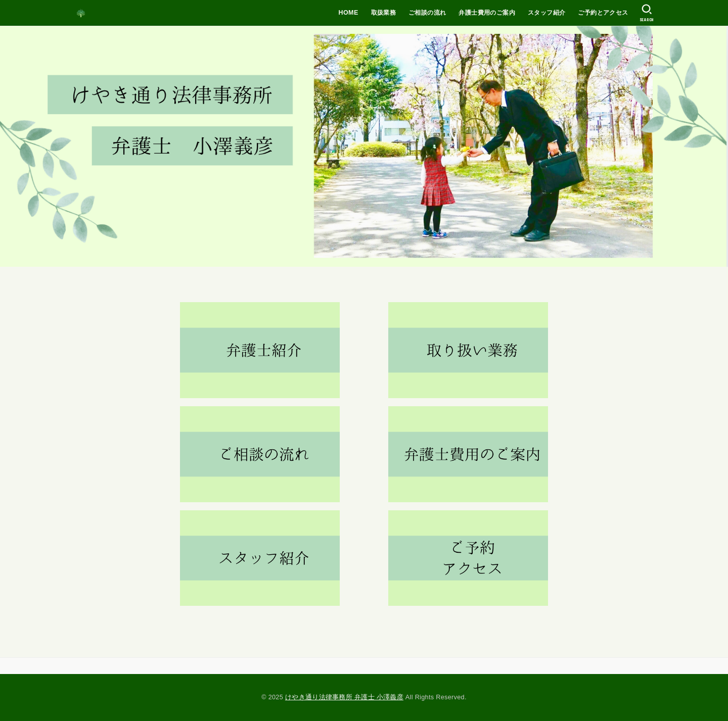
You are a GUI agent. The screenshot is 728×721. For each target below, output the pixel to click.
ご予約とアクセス (603, 13)
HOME (349, 13)
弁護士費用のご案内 (487, 13)
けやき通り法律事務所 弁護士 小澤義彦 (344, 697)
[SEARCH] (647, 13)
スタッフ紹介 (547, 13)
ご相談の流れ (427, 13)
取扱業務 (384, 13)
